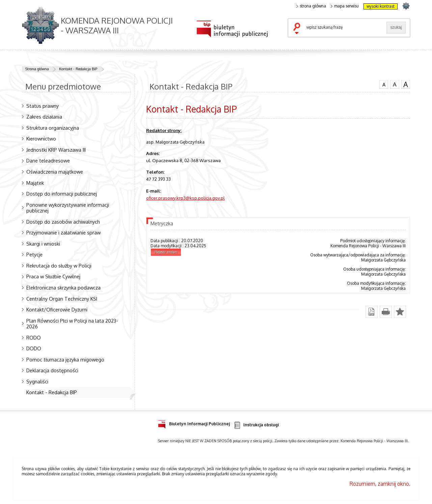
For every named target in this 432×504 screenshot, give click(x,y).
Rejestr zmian (166, 252)
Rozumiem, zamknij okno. (380, 484)
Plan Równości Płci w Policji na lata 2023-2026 (72, 323)
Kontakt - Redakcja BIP (78, 69)
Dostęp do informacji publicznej (62, 194)
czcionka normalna (384, 84)
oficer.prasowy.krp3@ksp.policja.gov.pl (185, 198)
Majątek (35, 183)
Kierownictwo (41, 138)
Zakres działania (44, 117)
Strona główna (37, 69)
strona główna (311, 6)
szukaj (298, 29)
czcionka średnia (395, 84)
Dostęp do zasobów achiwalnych (63, 222)
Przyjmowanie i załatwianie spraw (63, 232)
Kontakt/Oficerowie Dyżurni (57, 309)
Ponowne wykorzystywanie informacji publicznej (68, 208)
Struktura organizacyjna (53, 128)
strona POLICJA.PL (406, 6)
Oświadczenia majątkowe (55, 172)
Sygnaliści (37, 381)
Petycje (34, 254)
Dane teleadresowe (48, 160)
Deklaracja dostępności (52, 370)
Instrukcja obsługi (256, 425)
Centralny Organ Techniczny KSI (62, 299)
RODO (34, 337)
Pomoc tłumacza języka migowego (65, 359)
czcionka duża (406, 84)
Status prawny (43, 106)
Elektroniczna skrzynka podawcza (63, 287)
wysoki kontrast (381, 6)
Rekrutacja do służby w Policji (59, 266)
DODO (34, 348)
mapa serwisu (345, 6)
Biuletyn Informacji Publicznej (194, 423)
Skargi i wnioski (43, 244)
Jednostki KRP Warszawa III (56, 150)
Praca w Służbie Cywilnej (53, 276)
